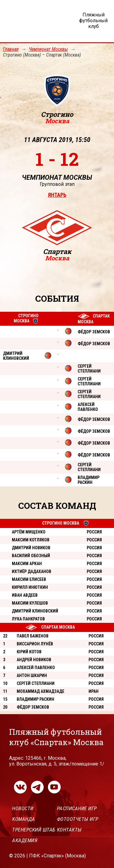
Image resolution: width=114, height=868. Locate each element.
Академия (25, 840)
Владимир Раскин (35, 699)
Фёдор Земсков (33, 707)
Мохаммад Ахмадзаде (40, 691)
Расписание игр (77, 808)
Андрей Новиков (34, 660)
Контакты (69, 830)
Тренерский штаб (34, 830)
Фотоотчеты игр (78, 819)
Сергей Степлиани (36, 683)
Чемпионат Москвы (48, 49)
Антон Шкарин (32, 675)
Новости (23, 808)
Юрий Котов (29, 652)
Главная (11, 49)
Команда (24, 819)
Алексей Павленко (36, 668)
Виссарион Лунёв (35, 644)
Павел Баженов (33, 636)
